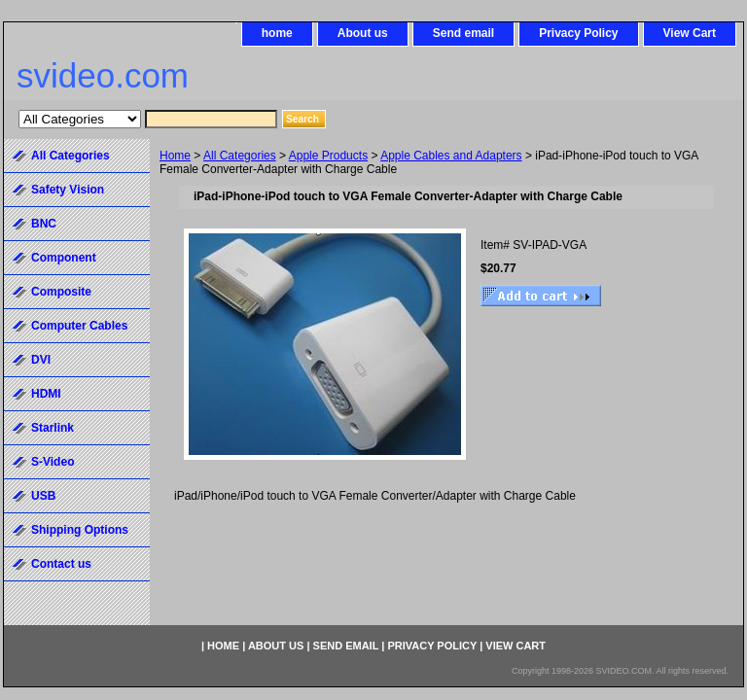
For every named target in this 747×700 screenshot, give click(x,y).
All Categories (240, 156)
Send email (463, 33)
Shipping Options (80, 530)
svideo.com (103, 75)
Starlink (53, 428)
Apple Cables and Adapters (451, 156)
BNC (44, 224)
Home (175, 156)
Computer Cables (79, 326)
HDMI (46, 394)
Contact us (61, 564)
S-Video (53, 462)
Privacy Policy (578, 33)
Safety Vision (68, 190)
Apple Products (328, 156)
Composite (61, 292)
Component (64, 258)
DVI (41, 360)
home (277, 33)
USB (43, 496)
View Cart (690, 33)
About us (363, 33)
